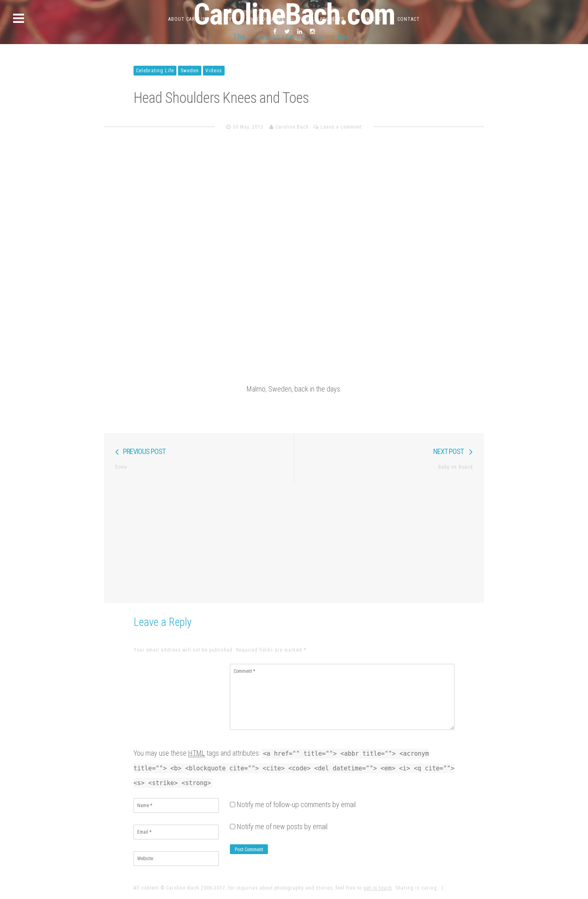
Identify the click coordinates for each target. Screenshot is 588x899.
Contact (409, 19)
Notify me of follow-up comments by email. (297, 804)
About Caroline (189, 19)
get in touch (378, 888)
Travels (371, 19)
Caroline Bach (292, 127)
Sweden (190, 71)
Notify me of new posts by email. (283, 827)
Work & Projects (322, 19)
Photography (266, 19)
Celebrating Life (155, 71)
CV (229, 19)
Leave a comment (341, 127)
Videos (214, 71)
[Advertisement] (294, 542)
